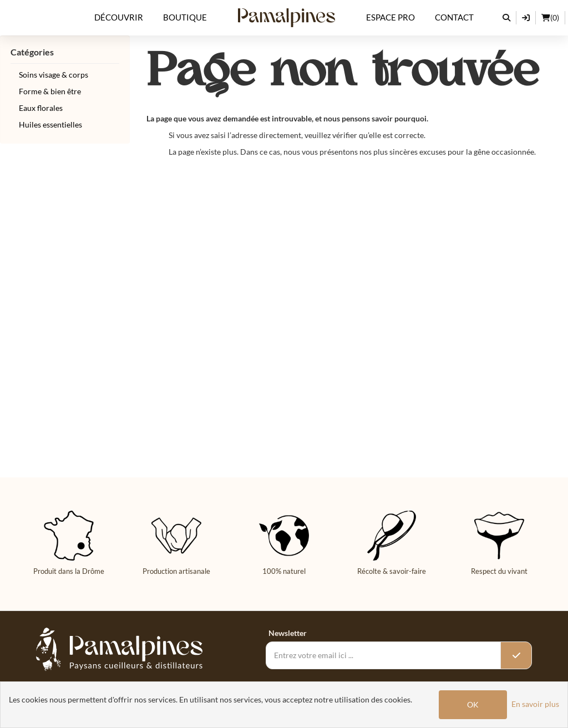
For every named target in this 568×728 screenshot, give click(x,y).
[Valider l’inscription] (516, 655)
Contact (454, 17)
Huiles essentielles (50, 124)
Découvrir (119, 17)
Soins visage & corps (54, 75)
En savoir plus (535, 704)
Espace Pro (390, 17)
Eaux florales (41, 108)
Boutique (185, 17)
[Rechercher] (507, 18)
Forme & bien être (50, 91)
